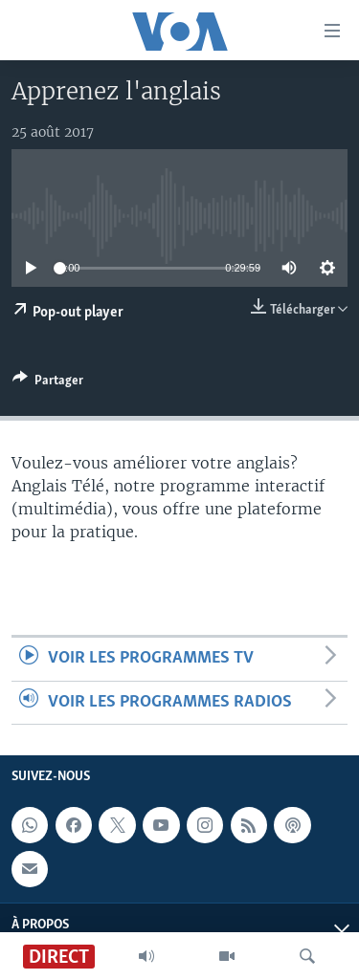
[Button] (48, 383)
